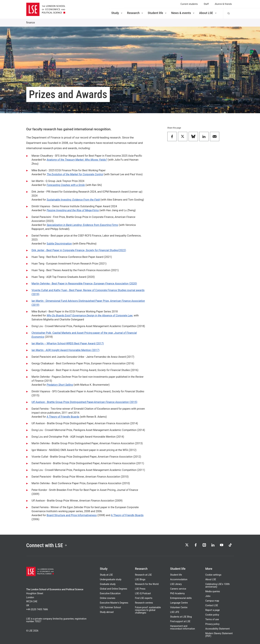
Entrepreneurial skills (181, 598)
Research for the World (147, 584)
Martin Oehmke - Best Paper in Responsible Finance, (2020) (84, 284)
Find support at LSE (180, 621)
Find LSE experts (144, 598)
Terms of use (212, 619)
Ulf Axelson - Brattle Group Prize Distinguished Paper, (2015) (85, 402)
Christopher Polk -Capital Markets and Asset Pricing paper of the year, (73, 333)
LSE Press (140, 589)
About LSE (208, 13)
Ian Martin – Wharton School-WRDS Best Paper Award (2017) (68, 343)
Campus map (212, 601)
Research (135, 13)
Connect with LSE (47, 545)
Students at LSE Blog (181, 617)
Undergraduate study (111, 579)
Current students (189, 4)
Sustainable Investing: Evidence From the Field (73, 200)
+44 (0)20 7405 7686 (37, 609)
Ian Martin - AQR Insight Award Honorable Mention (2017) (66, 350)
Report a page (213, 610)
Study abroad (107, 612)
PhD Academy (177, 593)
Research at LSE (143, 575)
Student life (157, 13)
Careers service (178, 589)
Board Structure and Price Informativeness (72, 515)
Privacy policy (212, 624)
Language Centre (179, 603)
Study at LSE (106, 575)
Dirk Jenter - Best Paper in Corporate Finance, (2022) (79, 250)
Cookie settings (213, 575)
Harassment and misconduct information (183, 627)
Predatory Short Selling (60, 385)
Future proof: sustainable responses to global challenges (148, 610)
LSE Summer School (110, 607)
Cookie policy (212, 615)
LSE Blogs (140, 579)
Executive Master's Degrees (114, 603)
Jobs (208, 596)
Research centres (144, 603)
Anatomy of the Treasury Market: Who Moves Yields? (77, 160)
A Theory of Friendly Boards (63, 417)
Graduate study (108, 584)
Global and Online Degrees (113, 589)
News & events (183, 13)
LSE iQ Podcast (143, 593)
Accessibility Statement (217, 629)
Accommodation (179, 579)
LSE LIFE (175, 612)
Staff (206, 4)
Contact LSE (212, 605)
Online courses (107, 598)
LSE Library (176, 584)
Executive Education (110, 593)
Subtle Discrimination (59, 244)
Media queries (213, 591)
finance (31, 23)
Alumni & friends (223, 4)
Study (117, 13)
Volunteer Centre (179, 607)
